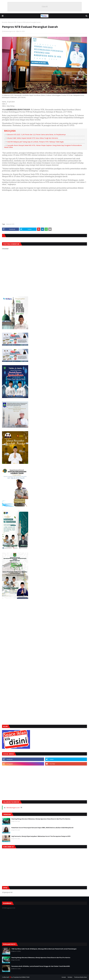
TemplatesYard (17, 977)
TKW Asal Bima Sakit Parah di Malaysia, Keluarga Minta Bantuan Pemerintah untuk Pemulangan (44, 949)
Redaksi (70, 977)
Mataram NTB (12, 22)
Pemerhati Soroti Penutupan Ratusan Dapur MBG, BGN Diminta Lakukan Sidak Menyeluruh (42, 828)
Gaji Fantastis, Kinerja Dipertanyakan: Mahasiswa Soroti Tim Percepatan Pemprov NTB (41, 836)
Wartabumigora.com (9, 31)
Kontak (64, 977)
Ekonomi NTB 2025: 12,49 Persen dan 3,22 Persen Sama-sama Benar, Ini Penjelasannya (36, 134)
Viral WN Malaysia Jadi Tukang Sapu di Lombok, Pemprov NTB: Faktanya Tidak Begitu (35, 142)
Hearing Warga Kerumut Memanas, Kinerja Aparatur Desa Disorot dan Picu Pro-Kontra (41, 819)
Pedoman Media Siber (81, 977)
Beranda (5, 22)
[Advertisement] (44, 207)
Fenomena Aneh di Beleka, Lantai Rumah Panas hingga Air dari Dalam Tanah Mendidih (41, 966)
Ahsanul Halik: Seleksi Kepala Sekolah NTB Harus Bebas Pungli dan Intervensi (33, 138)
